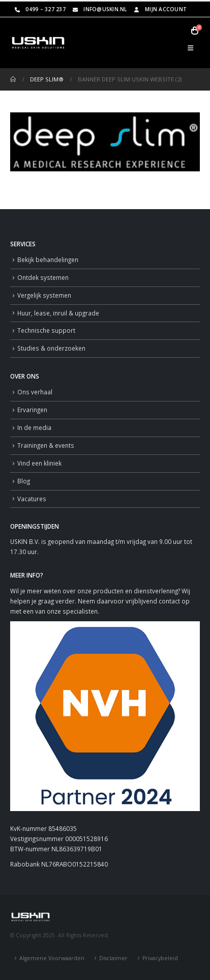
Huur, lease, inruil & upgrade (58, 313)
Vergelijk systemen (44, 295)
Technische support (46, 330)
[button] (190, 48)
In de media (34, 427)
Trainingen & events (46, 445)
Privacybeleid (160, 958)
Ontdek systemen (43, 277)
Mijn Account (160, 9)
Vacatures (32, 499)
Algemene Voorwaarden (52, 958)
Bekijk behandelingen (48, 260)
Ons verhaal (35, 392)
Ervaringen (32, 410)
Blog (24, 481)
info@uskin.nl (99, 9)
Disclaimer (113, 958)
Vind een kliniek (39, 463)
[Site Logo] (38, 43)
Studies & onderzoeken (51, 348)
